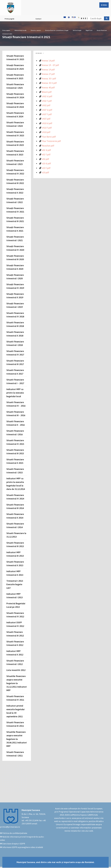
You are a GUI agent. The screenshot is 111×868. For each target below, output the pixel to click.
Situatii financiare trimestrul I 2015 (15, 471)
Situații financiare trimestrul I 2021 (15, 238)
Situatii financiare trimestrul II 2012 (15, 643)
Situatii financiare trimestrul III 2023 (15, 143)
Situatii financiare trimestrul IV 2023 (15, 134)
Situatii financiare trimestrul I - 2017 (15, 381)
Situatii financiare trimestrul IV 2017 (15, 353)
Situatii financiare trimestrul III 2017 (15, 362)
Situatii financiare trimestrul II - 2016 (16, 423)
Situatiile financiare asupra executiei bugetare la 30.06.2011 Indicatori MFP (17, 739)
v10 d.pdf (46, 163)
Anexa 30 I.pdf (49, 79)
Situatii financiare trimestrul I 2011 (15, 754)
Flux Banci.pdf (49, 137)
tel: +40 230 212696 (30, 820)
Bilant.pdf (47, 92)
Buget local (89, 30)
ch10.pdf (46, 132)
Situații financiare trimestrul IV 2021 (15, 210)
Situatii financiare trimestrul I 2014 (15, 525)
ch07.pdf (46, 119)
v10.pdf (45, 172)
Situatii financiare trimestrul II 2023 (15, 153)
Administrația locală (20, 30)
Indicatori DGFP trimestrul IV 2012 (15, 624)
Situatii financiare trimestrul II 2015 (15, 461)
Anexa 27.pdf (48, 74)
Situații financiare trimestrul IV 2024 (15, 96)
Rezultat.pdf (48, 146)
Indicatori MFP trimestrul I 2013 (15, 596)
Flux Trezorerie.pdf (51, 141)
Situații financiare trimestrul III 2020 (15, 258)
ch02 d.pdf (47, 96)
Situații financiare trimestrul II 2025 (15, 77)
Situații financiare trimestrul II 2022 (15, 191)
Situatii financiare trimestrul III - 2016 (16, 414)
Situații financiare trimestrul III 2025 (15, 67)
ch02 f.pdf (47, 101)
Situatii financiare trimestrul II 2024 (15, 115)
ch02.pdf (46, 105)
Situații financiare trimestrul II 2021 (15, 229)
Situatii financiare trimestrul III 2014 (15, 506)
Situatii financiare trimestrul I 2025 (15, 86)
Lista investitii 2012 (16, 670)
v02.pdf (45, 159)
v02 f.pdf (46, 154)
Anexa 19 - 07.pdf (50, 65)
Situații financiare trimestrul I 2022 (15, 200)
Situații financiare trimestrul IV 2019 (15, 286)
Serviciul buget (77, 30)
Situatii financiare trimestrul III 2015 (15, 452)
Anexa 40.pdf (48, 87)
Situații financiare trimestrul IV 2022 (15, 172)
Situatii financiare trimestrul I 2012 (15, 662)
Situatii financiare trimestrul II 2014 (15, 516)
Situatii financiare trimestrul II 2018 (15, 334)
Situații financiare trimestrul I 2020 (15, 277)
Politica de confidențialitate (15, 833)
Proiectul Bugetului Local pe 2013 (16, 605)
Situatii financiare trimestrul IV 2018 (15, 315)
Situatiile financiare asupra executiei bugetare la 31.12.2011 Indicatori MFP (17, 683)
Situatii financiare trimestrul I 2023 (15, 162)
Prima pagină (9, 19)
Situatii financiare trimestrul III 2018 (15, 324)
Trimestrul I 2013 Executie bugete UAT (15, 584)
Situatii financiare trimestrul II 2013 (15, 563)
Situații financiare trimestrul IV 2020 (15, 248)
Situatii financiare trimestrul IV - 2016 (16, 404)
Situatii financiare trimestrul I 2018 (15, 343)
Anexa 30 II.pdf (49, 83)
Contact (38, 19)
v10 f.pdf (46, 168)
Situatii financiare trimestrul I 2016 (15, 433)
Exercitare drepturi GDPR (14, 844)
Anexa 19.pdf (48, 70)
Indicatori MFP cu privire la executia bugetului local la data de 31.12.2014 (16, 484)
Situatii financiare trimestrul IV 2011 (15, 698)
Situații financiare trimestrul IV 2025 (15, 58)
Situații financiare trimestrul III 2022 (15, 181)
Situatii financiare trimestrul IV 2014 (15, 497)
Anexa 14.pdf (48, 61)
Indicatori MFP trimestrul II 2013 (15, 573)
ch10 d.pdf (47, 123)
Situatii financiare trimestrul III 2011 (15, 724)
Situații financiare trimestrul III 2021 (15, 219)
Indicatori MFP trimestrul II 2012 (15, 653)
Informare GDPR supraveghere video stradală (23, 847)
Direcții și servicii (36, 30)
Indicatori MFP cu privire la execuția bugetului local (15, 393)
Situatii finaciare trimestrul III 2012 (15, 634)
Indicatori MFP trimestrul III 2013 (15, 554)
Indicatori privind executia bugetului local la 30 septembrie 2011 (15, 711)
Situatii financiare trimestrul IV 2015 (15, 442)
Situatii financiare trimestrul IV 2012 (15, 615)
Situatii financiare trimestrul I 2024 (15, 124)
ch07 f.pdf (47, 114)
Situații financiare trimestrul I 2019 (15, 305)
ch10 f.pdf (47, 128)
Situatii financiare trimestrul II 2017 (15, 372)
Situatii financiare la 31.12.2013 (16, 535)
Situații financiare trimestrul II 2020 (15, 267)
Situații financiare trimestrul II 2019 (15, 296)
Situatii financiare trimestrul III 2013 (15, 544)
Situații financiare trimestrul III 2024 (15, 105)
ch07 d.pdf (47, 110)
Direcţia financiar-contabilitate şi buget (57, 30)
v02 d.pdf (46, 150)
